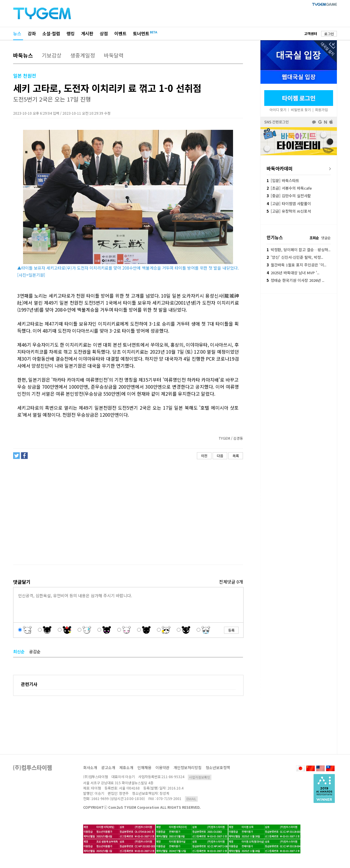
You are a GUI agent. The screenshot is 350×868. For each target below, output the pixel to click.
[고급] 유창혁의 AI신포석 (289, 211)
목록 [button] (236, 456)
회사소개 (90, 767)
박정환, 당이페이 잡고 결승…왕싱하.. (299, 250)
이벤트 (120, 33)
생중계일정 (83, 55)
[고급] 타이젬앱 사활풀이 (289, 204)
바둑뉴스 (23, 55)
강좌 (32, 33)
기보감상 (52, 55)
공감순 (35, 652)
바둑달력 (114, 55)
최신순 (19, 652)
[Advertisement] (128, 514)
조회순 (314, 238)
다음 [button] (220, 456)
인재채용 (144, 767)
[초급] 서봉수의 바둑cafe (289, 188)
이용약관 (162, 767)
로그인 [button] (329, 34)
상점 (104, 33)
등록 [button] (231, 630)
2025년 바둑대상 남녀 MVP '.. (293, 273)
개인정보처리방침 (188, 767)
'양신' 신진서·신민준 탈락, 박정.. (295, 257)
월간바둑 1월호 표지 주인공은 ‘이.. (296, 265)
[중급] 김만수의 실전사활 (289, 196)
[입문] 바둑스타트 (283, 180)
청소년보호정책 (218, 767)
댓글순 (326, 238)
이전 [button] (204, 456)
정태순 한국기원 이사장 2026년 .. (295, 280)
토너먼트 (141, 33)
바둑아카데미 (280, 168)
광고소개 (108, 767)
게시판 (87, 33)
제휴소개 (126, 767)
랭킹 (71, 33)
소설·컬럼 (51, 33)
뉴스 (17, 33)
